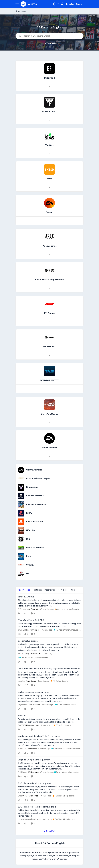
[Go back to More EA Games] (49, 448)
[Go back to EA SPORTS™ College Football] (50, 280)
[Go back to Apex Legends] (50, 246)
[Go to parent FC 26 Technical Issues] (65, 705)
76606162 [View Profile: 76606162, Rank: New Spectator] (22, 725)
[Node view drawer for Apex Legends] (49, 254)
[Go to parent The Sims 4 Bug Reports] (63, 796)
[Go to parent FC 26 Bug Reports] (59, 681)
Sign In (79, 4)
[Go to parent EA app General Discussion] (66, 772)
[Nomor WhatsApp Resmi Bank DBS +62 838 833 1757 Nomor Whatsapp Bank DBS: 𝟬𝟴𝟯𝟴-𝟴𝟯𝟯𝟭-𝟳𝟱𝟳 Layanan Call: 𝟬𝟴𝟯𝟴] (49, 625)
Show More (49, 831)
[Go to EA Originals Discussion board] (21, 505)
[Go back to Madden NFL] (50, 347)
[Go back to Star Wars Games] (50, 414)
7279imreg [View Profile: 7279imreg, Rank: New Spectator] (22, 609)
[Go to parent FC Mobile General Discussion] (67, 630)
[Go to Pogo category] (21, 556)
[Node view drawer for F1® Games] (49, 322)
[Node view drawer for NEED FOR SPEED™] (49, 389)
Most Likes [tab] (37, 590)
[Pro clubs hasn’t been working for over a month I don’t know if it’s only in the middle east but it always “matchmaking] (49, 720)
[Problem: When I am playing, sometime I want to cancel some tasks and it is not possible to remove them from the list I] (49, 813)
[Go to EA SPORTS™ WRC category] (21, 522)
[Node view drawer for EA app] (49, 221)
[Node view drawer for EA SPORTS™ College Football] (49, 288)
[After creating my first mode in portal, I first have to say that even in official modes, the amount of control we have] (49, 743)
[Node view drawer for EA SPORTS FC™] (49, 120)
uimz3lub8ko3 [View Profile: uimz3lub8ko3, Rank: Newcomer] (23, 630)
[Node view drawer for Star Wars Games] (49, 423)
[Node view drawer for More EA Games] (49, 456)
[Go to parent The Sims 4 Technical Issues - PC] (33, 658)
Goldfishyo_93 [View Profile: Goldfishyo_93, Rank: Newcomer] (24, 772)
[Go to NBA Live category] (21, 530)
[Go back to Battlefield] (49, 78)
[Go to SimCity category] (21, 565)
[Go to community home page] (29, 4)
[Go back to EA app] (50, 212)
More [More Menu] (74, 590)
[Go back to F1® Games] (50, 313)
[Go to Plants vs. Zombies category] (21, 548)
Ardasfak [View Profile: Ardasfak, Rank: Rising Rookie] (21, 681)
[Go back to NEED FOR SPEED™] (49, 380)
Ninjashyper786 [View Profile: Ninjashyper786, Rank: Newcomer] (24, 705)
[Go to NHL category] (21, 539)
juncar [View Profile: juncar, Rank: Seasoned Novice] (20, 796)
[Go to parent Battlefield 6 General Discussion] (65, 749)
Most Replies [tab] (63, 590)
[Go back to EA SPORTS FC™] (50, 112)
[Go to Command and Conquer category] (21, 479)
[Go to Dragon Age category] (21, 487)
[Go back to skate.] (50, 179)
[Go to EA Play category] (21, 513)
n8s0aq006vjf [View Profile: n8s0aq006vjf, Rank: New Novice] (24, 653)
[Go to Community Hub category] (21, 470)
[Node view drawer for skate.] (49, 187)
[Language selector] (56, 4)
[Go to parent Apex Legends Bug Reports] (66, 609)
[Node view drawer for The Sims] (49, 154)
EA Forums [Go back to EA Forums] (21, 11)
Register (70, 4)
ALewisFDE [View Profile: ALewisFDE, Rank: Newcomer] (22, 749)
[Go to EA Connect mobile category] (21, 496)
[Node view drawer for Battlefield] (49, 86)
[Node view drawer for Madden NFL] (49, 355)
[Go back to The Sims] (50, 145)
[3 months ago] (46, 609)
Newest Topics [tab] (24, 590)
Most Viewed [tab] (50, 590)
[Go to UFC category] (21, 574)
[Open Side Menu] (17, 4)
